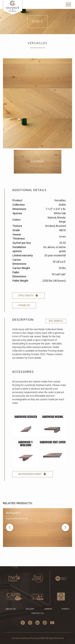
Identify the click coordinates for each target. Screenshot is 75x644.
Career (48, 609)
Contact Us (38, 613)
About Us (11, 609)
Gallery (30, 609)
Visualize (24, 305)
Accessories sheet (32, 474)
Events (65, 609)
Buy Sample (56, 321)
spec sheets (28, 296)
